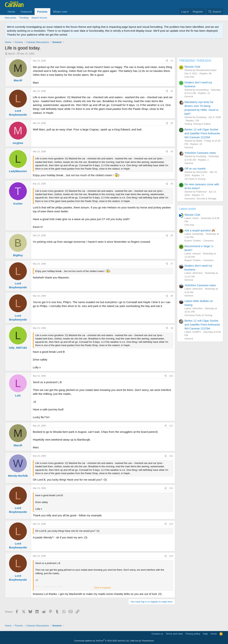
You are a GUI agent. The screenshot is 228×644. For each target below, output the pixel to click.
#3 (172, 123)
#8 (172, 296)
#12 (171, 456)
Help (205, 634)
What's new (60, 12)
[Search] (215, 12)
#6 (172, 235)
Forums (42, 12)
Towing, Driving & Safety (198, 124)
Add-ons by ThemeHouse (142, 641)
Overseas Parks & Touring (199, 315)
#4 (172, 152)
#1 (172, 61)
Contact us (157, 634)
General (189, 96)
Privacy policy (193, 634)
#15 (171, 556)
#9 (172, 328)
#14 (171, 524)
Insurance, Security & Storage (201, 199)
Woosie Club (192, 67)
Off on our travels (195, 169)
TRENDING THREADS (195, 61)
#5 (172, 184)
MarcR (11, 54)
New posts (11, 18)
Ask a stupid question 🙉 (200, 230)
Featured (26, 12)
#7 (172, 264)
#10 (171, 376)
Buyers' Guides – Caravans (199, 241)
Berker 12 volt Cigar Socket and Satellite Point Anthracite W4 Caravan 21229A (202, 133)
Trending (24, 18)
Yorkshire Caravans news (200, 153)
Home (11, 12)
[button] (70, 12)
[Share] (167, 61)
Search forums (39, 18)
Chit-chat (189, 77)
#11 (171, 426)
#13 (171, 488)
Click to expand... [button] (103, 588)
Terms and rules (174, 634)
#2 (172, 91)
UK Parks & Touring (195, 179)
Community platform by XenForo (102, 641)
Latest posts (188, 209)
